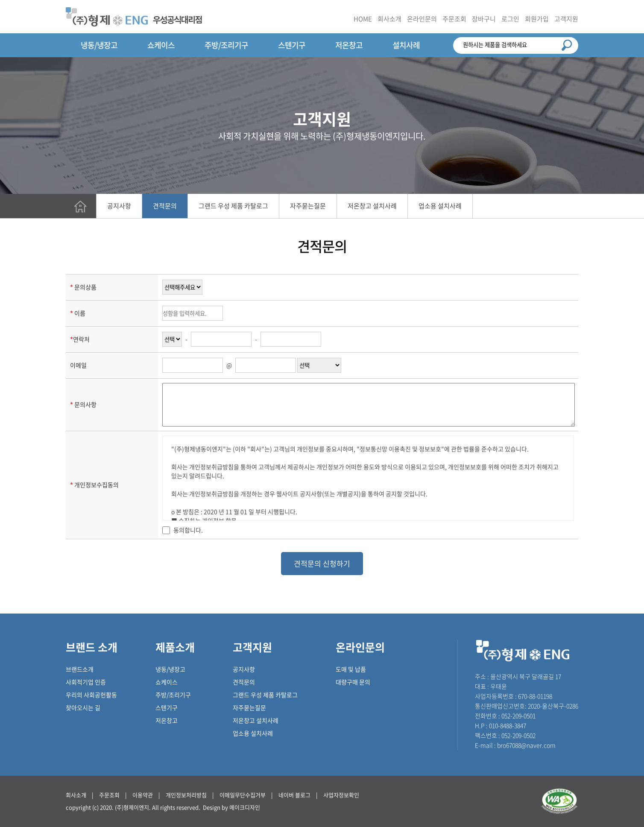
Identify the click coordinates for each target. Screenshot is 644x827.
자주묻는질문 (308, 206)
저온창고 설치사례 (372, 206)
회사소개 (389, 19)
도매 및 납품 (351, 669)
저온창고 (349, 45)
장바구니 (484, 19)
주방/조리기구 (226, 45)
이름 (80, 313)
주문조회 (454, 19)
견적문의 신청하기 (322, 563)
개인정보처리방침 (186, 795)
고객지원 (566, 19)
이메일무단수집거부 (243, 795)
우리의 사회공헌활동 (91, 695)
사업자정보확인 (341, 795)
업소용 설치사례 (440, 206)
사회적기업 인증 (86, 682)
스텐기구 (292, 45)
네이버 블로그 (294, 795)
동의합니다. (188, 530)
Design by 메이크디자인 (231, 807)
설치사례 (406, 45)
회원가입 (537, 19)
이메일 (78, 365)
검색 (567, 45)
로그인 (510, 19)
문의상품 (85, 287)
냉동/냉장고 (99, 45)
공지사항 (119, 206)
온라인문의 (422, 19)
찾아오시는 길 (83, 707)
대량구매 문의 (353, 682)
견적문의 (165, 206)
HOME (363, 19)
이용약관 (143, 795)
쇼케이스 (161, 45)
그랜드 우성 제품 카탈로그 (233, 206)
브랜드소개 (80, 669)
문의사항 (85, 404)
